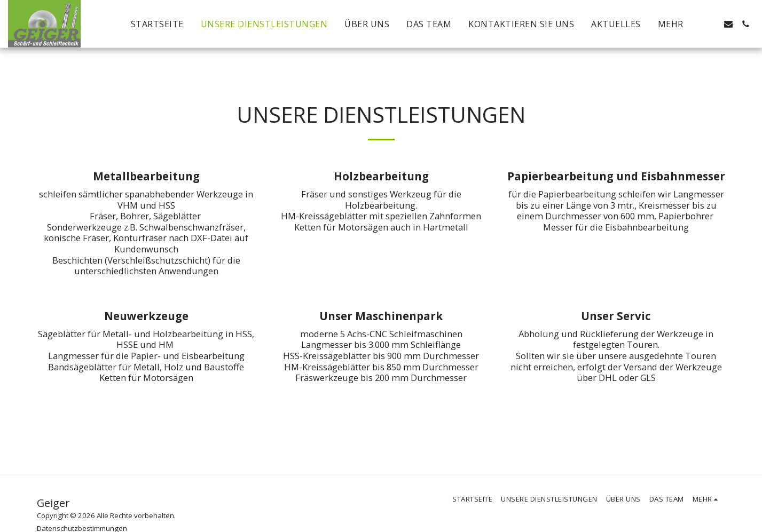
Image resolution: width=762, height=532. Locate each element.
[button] (711, 24)
